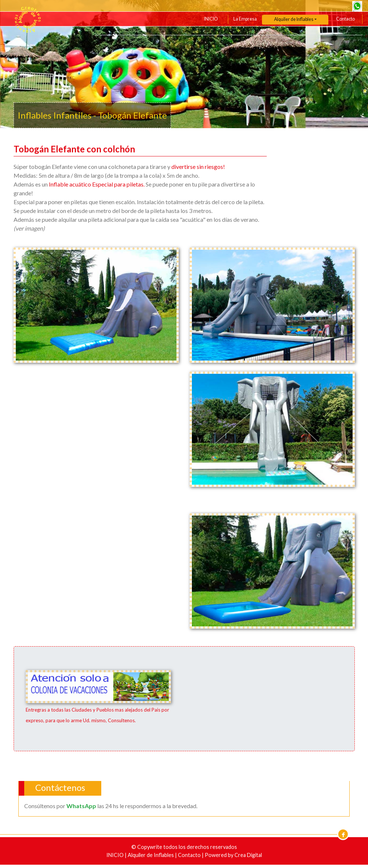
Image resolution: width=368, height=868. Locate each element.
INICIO (211, 19)
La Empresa (245, 19)
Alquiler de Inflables (151, 855)
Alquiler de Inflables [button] (294, 19)
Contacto (345, 19)
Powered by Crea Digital (233, 855)
